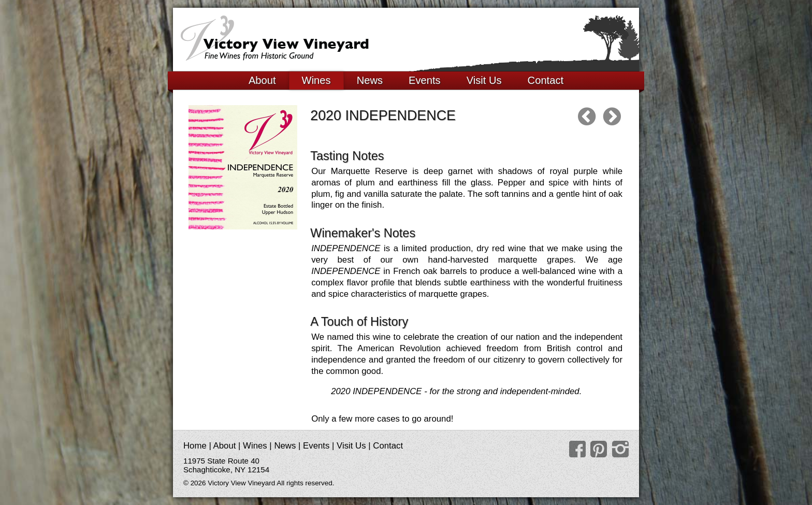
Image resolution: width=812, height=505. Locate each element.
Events (425, 80)
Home (195, 446)
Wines (316, 80)
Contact (546, 80)
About (262, 80)
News (370, 80)
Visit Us (484, 80)
